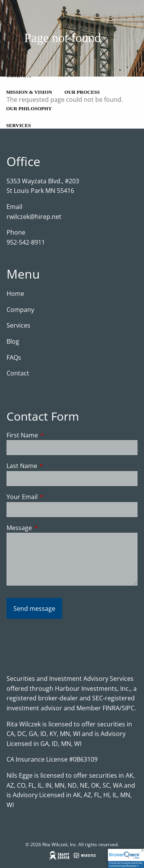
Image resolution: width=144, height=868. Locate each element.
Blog (13, 341)
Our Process (82, 92)
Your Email (53, 497)
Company (20, 310)
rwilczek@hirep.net (34, 217)
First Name (53, 435)
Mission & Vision (29, 92)
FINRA (111, 708)
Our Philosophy (29, 108)
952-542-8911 (26, 242)
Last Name (53, 466)
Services (19, 125)
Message (50, 528)
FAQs (14, 357)
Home (15, 294)
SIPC (128, 708)
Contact (18, 373)
